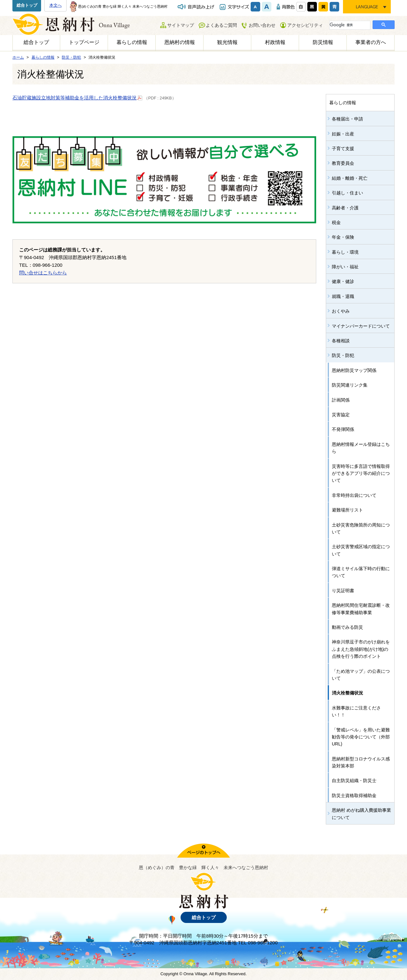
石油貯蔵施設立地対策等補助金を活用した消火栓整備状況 (78, 97)
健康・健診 (343, 281)
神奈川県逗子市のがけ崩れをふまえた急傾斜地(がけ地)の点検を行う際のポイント (361, 649)
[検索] (349, 25)
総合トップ (27, 5)
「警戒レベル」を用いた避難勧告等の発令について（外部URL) (361, 737)
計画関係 (341, 400)
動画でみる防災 (347, 627)
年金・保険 (343, 237)
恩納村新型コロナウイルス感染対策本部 (361, 762)
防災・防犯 (343, 355)
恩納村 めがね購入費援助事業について (361, 814)
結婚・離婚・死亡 (350, 178)
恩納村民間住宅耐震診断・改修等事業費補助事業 (361, 609)
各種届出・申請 (347, 119)
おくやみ (341, 311)
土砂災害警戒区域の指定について (361, 550)
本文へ (56, 5)
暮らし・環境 (345, 252)
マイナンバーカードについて (361, 326)
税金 (336, 222)
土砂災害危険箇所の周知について (361, 528)
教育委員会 (343, 163)
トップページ (84, 42)
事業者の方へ (371, 42)
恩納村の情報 (180, 42)
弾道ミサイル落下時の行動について (361, 572)
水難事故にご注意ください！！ (356, 711)
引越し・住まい (347, 193)
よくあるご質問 (221, 25)
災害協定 (341, 415)
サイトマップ (181, 25)
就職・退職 (343, 296)
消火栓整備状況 (347, 693)
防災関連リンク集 (350, 385)
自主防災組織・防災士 (354, 780)
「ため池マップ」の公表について (361, 675)
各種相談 (341, 341)
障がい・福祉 (345, 267)
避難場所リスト (347, 510)
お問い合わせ (262, 25)
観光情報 (227, 42)
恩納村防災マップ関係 (354, 370)
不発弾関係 (343, 429)
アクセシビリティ (305, 25)
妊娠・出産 (343, 134)
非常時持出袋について (354, 495)
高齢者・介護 (345, 208)
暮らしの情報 (132, 42)
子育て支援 (343, 149)
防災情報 (323, 42)
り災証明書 (343, 591)
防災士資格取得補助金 (354, 795)
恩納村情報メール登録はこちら (361, 448)
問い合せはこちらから (43, 273)
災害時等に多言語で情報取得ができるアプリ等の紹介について (361, 473)
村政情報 (275, 42)
